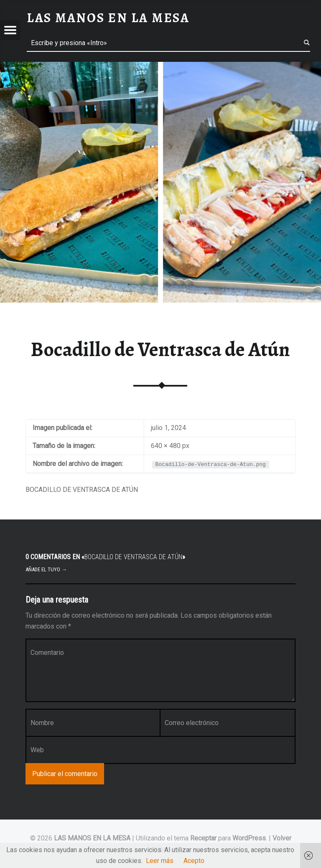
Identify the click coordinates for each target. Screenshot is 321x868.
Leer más (160, 861)
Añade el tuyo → (46, 569)
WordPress (249, 838)
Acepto (194, 861)
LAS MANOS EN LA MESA (92, 838)
